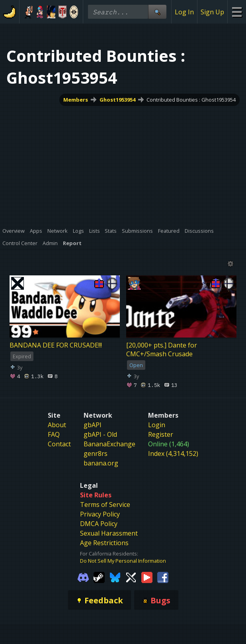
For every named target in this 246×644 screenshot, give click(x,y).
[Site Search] (157, 12)
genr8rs (96, 454)
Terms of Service (105, 505)
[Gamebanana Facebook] (163, 577)
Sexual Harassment (109, 533)
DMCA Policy (99, 524)
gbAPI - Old (100, 434)
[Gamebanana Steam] (99, 577)
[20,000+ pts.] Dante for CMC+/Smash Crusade (162, 349)
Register (161, 434)
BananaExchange (109, 444)
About (57, 425)
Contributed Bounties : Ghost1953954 (191, 100)
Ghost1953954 (117, 100)
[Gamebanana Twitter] (131, 577)
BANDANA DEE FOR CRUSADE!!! (56, 345)
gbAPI (93, 425)
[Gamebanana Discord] (83, 577)
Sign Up (212, 12)
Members (76, 100)
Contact (59, 444)
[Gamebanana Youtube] (147, 577)
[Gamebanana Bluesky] (115, 577)
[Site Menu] (237, 12)
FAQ (54, 434)
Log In (184, 12)
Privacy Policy (100, 514)
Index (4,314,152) (173, 454)
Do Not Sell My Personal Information (123, 561)
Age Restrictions (104, 543)
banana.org (101, 463)
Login (157, 425)
